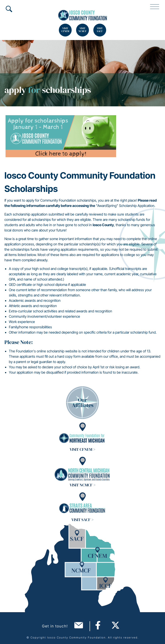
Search (9, 9)
